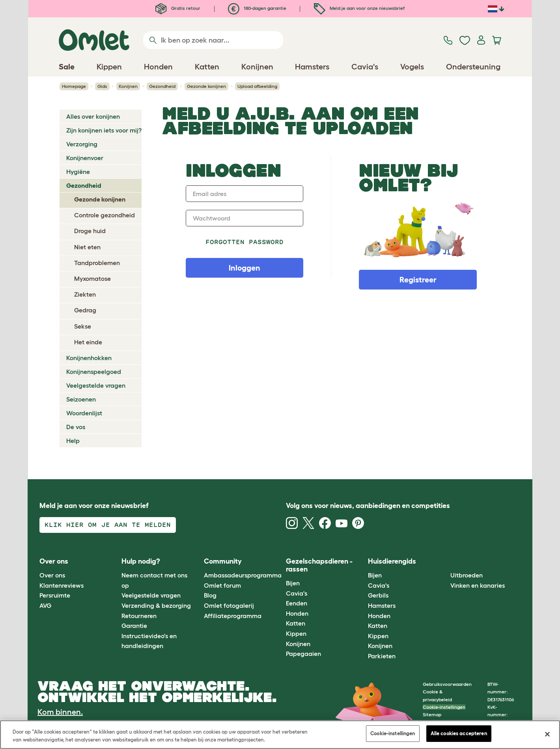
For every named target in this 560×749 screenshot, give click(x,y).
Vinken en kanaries (478, 585)
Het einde (88, 342)
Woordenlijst (84, 413)
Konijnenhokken (89, 358)
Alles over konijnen (93, 116)
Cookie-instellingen (444, 707)
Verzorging (82, 144)
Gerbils (378, 595)
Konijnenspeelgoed (94, 372)
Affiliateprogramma (233, 616)
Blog (210, 595)
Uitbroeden (467, 575)
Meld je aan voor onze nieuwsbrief (359, 8)
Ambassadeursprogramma (243, 575)
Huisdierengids (392, 561)
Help (73, 441)
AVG (45, 605)
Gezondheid (162, 86)
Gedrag (85, 310)
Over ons (52, 575)
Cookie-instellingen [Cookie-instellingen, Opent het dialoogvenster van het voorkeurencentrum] (393, 733)
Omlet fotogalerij (229, 605)
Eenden (297, 603)
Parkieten (382, 656)
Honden (297, 613)
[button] (444, 561)
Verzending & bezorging (156, 605)
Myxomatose (92, 278)
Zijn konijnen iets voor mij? (104, 130)
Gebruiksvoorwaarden (447, 684)
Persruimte (55, 595)
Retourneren (139, 616)
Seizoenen (81, 399)
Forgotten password (245, 242)
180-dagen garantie (257, 8)
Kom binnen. (60, 712)
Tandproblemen (97, 263)
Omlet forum (222, 585)
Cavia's (297, 593)
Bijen (293, 583)
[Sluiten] (547, 734)
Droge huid (90, 231)
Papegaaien (303, 654)
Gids (102, 86)
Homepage (74, 86)
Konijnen (128, 86)
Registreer (418, 280)
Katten (296, 623)
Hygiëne (78, 172)
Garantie (134, 626)
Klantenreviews (62, 585)
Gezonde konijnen (206, 86)
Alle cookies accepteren (459, 733)
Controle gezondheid (105, 215)
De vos (76, 427)
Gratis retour (178, 8)
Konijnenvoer (85, 158)
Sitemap (432, 714)
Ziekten (85, 294)
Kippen (296, 633)
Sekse (83, 326)
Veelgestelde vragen (96, 385)
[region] (280, 735)
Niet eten (87, 247)
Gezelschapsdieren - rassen (319, 565)
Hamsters (382, 605)
